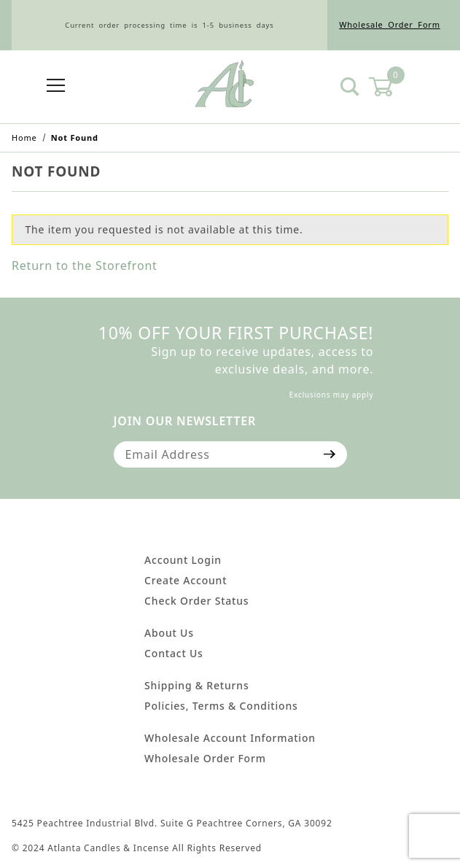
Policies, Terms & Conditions (221, 706)
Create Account (186, 580)
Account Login (183, 560)
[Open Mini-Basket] (390, 87)
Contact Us (174, 653)
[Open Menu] (56, 86)
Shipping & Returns (196, 685)
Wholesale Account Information (230, 738)
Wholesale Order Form (390, 24)
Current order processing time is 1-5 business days (169, 25)
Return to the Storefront (85, 266)
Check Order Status (196, 601)
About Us (169, 633)
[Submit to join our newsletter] (330, 454)
